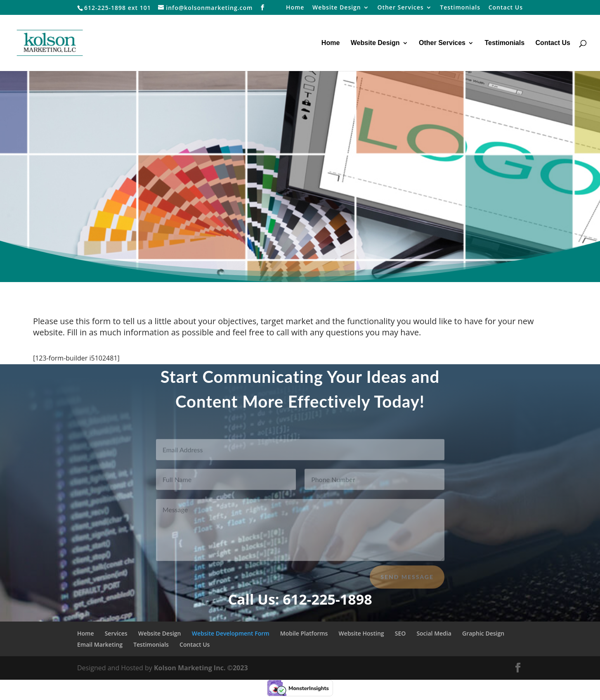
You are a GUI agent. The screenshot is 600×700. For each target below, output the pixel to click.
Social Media (434, 633)
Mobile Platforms (304, 633)
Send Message (407, 580)
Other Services (400, 8)
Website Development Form (231, 633)
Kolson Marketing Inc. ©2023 (201, 668)
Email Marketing (100, 644)
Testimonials (460, 8)
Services (116, 633)
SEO (400, 633)
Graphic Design (483, 633)
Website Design (337, 8)
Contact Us (506, 8)
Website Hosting (361, 633)
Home (295, 8)
